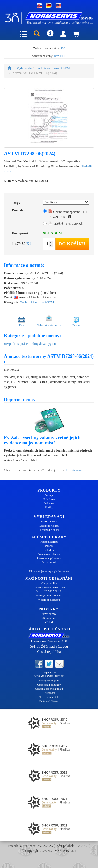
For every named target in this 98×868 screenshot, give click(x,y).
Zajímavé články (49, 701)
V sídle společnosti (49, 600)
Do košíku (72, 244)
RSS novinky (49, 618)
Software (49, 503)
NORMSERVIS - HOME (49, 676)
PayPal (49, 546)
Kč (63, 48)
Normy (49, 495)
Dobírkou (49, 550)
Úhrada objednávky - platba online (49, 571)
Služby (49, 507)
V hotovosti (49, 562)
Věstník (49, 622)
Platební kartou (49, 542)
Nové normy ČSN (49, 697)
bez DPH (60, 56)
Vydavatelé (24, 68)
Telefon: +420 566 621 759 (49, 587)
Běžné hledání (49, 521)
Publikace (49, 499)
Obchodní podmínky (49, 685)
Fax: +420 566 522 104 (49, 591)
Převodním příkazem (49, 558)
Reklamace (49, 693)
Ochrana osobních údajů (49, 689)
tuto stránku (74, 470)
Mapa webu (49, 672)
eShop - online (49, 583)
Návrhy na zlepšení (49, 680)
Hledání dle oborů (49, 530)
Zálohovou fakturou (49, 554)
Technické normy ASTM (53, 68)
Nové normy (49, 614)
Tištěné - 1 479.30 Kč (65, 224)
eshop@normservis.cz (49, 595)
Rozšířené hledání (49, 526)
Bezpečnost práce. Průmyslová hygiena (31, 344)
